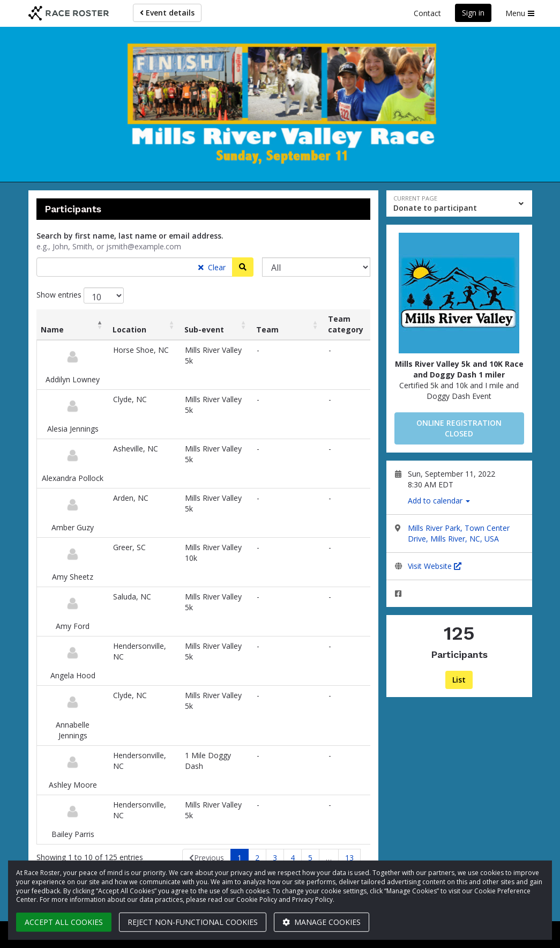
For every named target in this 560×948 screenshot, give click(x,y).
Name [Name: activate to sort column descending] (52, 329)
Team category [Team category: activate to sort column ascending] (346, 324)
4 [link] (293, 858)
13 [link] (349, 858)
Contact (427, 13)
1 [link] (240, 858)
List (459, 680)
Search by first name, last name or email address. (130, 236)
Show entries (80, 295)
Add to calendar (439, 501)
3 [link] (275, 858)
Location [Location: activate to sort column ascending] (129, 329)
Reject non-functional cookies (193, 922)
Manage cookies (322, 922)
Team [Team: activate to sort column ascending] (267, 329)
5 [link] (310, 858)
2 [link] (257, 858)
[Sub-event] (316, 267)
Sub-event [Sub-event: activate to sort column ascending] (204, 329)
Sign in (473, 13)
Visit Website (435, 566)
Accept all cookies (64, 922)
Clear (212, 267)
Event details (167, 13)
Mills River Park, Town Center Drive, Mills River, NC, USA (459, 533)
